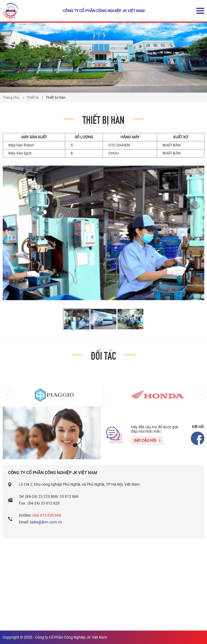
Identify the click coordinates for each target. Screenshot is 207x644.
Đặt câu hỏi (147, 440)
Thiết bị (32, 97)
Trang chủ (11, 97)
